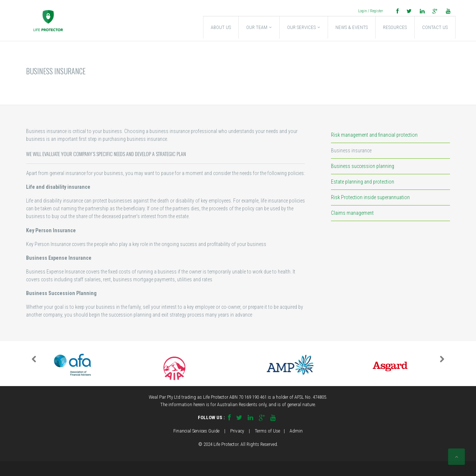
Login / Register (371, 11)
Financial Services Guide (196, 431)
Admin (296, 431)
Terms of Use (267, 431)
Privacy (237, 431)
